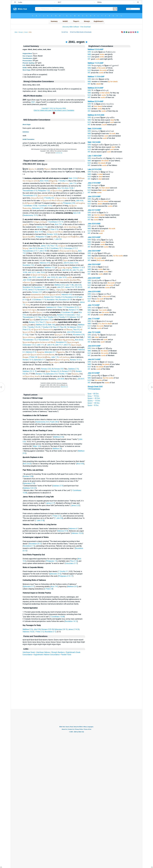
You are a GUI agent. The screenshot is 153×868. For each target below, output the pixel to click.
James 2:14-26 (74, 629)
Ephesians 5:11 (50, 352)
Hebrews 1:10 (42, 227)
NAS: (89, 54)
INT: (89, 59)
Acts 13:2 (61, 188)
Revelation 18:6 (52, 300)
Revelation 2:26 (79, 335)
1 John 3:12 (66, 345)
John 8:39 (60, 379)
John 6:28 (70, 332)
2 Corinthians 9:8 (67, 312)
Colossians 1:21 (29, 345)
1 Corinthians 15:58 (30, 206)
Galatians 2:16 (73, 369)
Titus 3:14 (74, 561)
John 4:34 (79, 201)
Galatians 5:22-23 (30, 488)
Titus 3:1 (42, 322)
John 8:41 (81, 379)
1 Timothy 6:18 (46, 327)
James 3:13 (32, 290)
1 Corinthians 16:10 (45, 206)
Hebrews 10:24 (75, 327)
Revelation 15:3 (28, 265)
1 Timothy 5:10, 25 (33, 327)
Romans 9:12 (67, 371)
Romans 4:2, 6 (56, 371)
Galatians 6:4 (51, 307)
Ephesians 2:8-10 (61, 629)
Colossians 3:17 (70, 248)
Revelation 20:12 (65, 300)
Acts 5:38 (77, 213)
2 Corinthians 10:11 (56, 248)
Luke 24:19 (33, 248)
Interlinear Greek (29, 652)
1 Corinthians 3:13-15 (55, 222)
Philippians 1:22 (44, 191)
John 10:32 (27, 280)
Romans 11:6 (41, 374)
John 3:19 (51, 345)
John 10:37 (32, 277)
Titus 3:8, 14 (64, 327)
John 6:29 (91, 292)
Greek (26, 32)
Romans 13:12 (28, 360)
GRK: (89, 52)
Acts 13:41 (74, 263)
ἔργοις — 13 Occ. (94, 401)
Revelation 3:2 (61, 342)
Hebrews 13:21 (75, 317)
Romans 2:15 (74, 310)
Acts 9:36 (80, 464)
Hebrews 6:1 (73, 529)
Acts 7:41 (58, 224)
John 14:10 (62, 277)
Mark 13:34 (73, 178)
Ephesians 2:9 (51, 374)
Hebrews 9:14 (31, 352)
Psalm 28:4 (54, 422)
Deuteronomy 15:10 (30, 215)
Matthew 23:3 (59, 285)
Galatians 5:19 (58, 486)
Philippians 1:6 (41, 237)
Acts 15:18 (39, 232)
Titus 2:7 (56, 327)
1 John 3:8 (58, 239)
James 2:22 (75, 505)
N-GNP (102, 77)
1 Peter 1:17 (61, 307)
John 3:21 (61, 287)
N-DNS (99, 169)
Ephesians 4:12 (38, 208)
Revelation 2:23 (71, 297)
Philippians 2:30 (69, 203)
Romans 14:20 (52, 234)
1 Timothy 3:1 (63, 181)
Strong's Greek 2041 (95, 387)
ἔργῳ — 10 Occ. (93, 396)
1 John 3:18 (42, 251)
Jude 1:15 (55, 357)
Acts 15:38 (69, 188)
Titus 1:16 (54, 246)
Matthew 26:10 (41, 325)
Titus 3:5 (76, 330)
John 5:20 (91, 237)
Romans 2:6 (48, 297)
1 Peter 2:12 (56, 516)
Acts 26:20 (79, 340)
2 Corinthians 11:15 (39, 300)
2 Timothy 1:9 (62, 374)
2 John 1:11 (40, 345)
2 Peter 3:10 (54, 229)
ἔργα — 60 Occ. (93, 394)
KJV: (89, 57)
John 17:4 (73, 183)
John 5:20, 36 (67, 270)
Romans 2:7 (61, 315)
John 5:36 (37, 629)
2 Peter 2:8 (33, 357)
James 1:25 (45, 246)
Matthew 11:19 (78, 268)
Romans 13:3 (34, 322)
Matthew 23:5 (93, 101)
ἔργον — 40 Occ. (94, 403)
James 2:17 (50, 503)
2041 (33, 102)
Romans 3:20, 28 (47, 369)
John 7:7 (58, 345)
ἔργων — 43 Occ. (94, 398)
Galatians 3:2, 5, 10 (30, 371)
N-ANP (101, 49)
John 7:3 (75, 270)
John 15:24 (41, 272)
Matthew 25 (57, 449)
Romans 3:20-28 (48, 629)
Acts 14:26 (44, 181)
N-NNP (98, 183)
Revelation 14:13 (71, 621)
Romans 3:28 (28, 476)
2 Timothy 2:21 (51, 317)
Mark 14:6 (51, 325)
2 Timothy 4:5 (49, 198)
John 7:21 (91, 332)
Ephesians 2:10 (46, 320)
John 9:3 (66, 263)
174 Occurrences (94, 389)
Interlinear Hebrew (43, 652)
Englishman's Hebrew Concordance (47, 655)
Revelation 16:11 (40, 287)
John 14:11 (32, 272)
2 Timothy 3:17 (63, 317)
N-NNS (98, 292)
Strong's (21, 32)
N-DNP (99, 156)
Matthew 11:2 (50, 268)
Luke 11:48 (69, 285)
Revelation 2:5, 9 (43, 290)
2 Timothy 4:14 (59, 297)
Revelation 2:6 (28, 287)
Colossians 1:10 (72, 315)
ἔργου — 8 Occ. (93, 405)
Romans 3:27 (37, 292)
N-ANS (102, 115)
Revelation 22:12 (73, 307)
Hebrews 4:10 (45, 263)
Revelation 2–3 (29, 546)
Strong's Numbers (58, 652)
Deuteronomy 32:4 (42, 422)
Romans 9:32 (59, 369)
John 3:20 (78, 285)
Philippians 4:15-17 (66, 576)
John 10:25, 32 (52, 277)
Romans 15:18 (43, 248)
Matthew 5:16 (58, 437)
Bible (16, 32)
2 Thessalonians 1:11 (45, 340)
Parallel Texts (66, 655)
